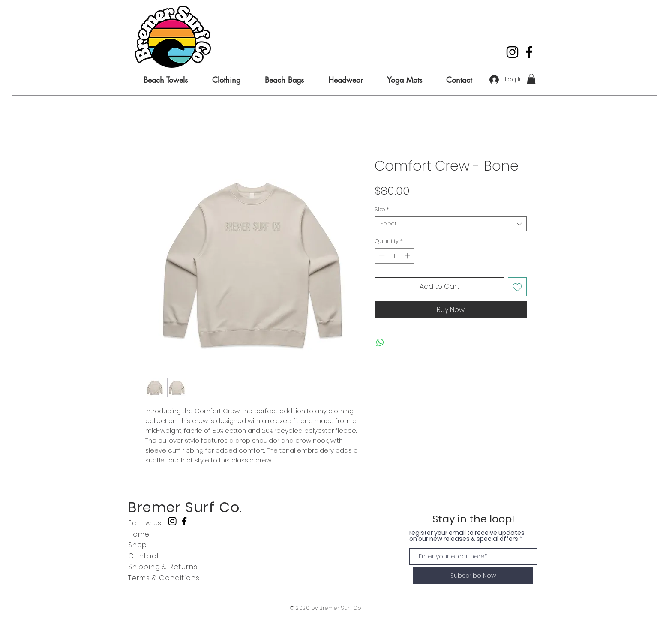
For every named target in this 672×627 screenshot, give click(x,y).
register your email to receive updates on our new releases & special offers (467, 536)
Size (382, 210)
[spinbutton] (394, 256)
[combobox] (451, 224)
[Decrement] (381, 256)
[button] (531, 79)
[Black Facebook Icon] (529, 52)
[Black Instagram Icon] (512, 52)
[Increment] (408, 256)
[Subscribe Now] (473, 576)
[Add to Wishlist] (517, 287)
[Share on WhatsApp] (380, 342)
